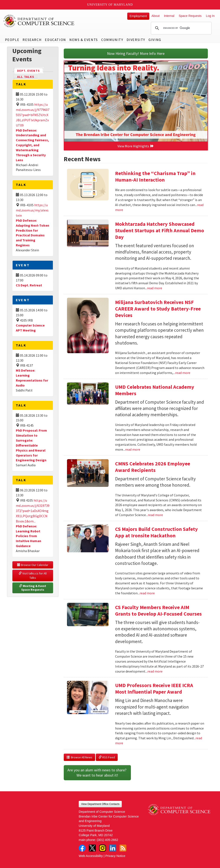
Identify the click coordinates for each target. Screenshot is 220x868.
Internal (169, 16)
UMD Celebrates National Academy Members (155, 390)
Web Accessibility (91, 856)
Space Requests (190, 16)
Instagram (103, 848)
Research (32, 40)
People (12, 40)
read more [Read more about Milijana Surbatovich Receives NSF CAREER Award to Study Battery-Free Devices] (183, 373)
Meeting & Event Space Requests (33, 588)
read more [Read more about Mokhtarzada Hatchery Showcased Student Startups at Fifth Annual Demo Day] (155, 288)
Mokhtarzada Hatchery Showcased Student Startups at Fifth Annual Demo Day (160, 230)
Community (112, 40)
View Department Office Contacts (100, 804)
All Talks (26, 77)
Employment (138, 16)
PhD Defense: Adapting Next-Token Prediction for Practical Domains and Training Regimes (33, 233)
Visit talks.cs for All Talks (33, 575)
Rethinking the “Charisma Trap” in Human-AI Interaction (155, 176)
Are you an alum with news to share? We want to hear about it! (97, 773)
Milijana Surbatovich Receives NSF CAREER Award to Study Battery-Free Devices (158, 309)
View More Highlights (136, 146)
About (156, 16)
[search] (181, 28)
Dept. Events (30, 70)
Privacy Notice (115, 856)
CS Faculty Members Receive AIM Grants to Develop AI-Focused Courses (158, 610)
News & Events (84, 40)
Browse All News (79, 757)
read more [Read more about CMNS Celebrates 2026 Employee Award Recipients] (155, 515)
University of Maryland (110, 5)
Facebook (82, 848)
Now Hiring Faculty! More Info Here (136, 53)
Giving (155, 40)
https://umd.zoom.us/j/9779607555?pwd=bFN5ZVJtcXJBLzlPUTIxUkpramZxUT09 (33, 115)
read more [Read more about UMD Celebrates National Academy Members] (133, 449)
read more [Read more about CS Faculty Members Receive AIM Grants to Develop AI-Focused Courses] (155, 671)
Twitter (92, 848)
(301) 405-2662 (108, 840)
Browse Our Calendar (33, 565)
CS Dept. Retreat (29, 285)
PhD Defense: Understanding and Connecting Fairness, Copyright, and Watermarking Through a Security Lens (32, 145)
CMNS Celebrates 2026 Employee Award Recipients (153, 467)
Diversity (136, 40)
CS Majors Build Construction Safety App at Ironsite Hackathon (156, 532)
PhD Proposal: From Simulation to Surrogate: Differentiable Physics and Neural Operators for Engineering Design (31, 445)
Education (55, 40)
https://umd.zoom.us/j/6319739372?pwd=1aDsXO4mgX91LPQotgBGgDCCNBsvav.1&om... (33, 511)
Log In (210, 16)
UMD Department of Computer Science (39, 21)
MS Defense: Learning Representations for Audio (32, 378)
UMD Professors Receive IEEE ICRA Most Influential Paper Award (154, 688)
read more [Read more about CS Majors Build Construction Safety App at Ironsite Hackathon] (147, 593)
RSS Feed (107, 757)
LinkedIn (113, 848)
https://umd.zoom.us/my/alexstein (32, 210)
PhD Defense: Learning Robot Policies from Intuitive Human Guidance (29, 536)
